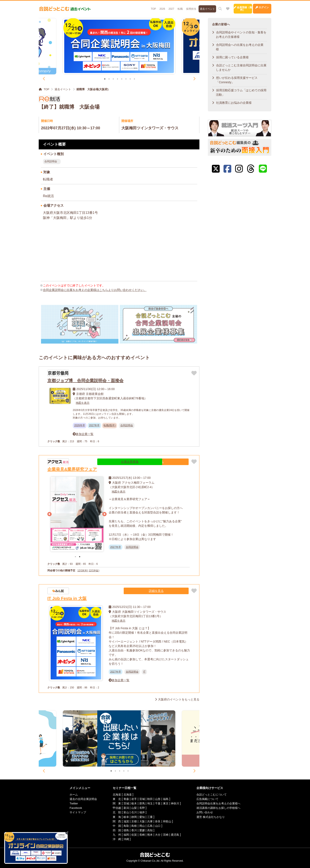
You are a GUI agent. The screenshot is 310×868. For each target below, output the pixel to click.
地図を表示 (83, 403)
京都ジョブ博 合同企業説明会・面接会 (85, 381)
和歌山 (168, 821)
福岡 (125, 834)
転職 (159, 7)
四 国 (115, 830)
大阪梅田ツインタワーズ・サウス (150, 128)
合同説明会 (51, 161)
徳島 (125, 830)
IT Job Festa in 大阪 (67, 598)
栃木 (133, 803)
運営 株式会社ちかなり (213, 817)
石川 (133, 812)
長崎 (141, 834)
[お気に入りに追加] (194, 373)
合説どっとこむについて (214, 794)
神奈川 (176, 803)
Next (194, 79)
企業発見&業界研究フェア (72, 469)
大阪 (141, 821)
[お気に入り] (209, 7)
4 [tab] (117, 79)
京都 (133, 821)
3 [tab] (113, 79)
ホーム (69, 794)
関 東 (115, 803)
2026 (139, 7)
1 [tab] (105, 79)
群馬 (141, 803)
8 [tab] (134, 79)
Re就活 (48, 196)
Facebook (71, 808)
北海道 (115, 794)
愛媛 (141, 830)
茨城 (125, 803)
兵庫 (150, 821)
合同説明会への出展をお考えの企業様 (240, 47)
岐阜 (125, 817)
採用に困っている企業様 (232, 57)
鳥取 (125, 826)
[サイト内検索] (202, 7)
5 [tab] (122, 79)
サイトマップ (74, 812)
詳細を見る (176, 461)
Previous (44, 79)
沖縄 (125, 839)
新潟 (125, 808)
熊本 (150, 834)
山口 (158, 826)
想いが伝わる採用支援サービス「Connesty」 (237, 80)
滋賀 (125, 821)
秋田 (150, 799)
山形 (158, 799)
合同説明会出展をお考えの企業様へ (221, 803)
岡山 (141, 826)
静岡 (133, 817)
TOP (129, 7)
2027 (149, 7)
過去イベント (188, 7)
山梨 (133, 808)
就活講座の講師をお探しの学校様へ (221, 808)
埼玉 (150, 803)
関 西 (115, 821)
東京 (166, 803)
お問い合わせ (207, 812)
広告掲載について (210, 799)
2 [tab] (109, 79)
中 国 (115, 826)
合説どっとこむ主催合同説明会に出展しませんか (241, 68)
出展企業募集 (150, 461)
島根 (133, 826)
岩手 (133, 799)
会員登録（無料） (229, 7)
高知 (150, 830)
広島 (150, 826)
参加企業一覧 (85, 434)
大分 (158, 834)
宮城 (141, 799)
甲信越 (115, 808)
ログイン (257, 7)
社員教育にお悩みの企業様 (234, 103)
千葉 (158, 803)
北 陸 (115, 812)
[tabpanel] (119, 46)
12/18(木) (83, 570)
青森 (125, 799)
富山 (125, 812)
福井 (141, 812)
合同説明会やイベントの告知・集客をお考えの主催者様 (241, 35)
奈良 (158, 821)
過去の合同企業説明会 (80, 799)
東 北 (115, 799)
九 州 (115, 834)
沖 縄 (115, 839)
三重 (150, 817)
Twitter (69, 803)
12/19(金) (94, 570)
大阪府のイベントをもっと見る (179, 699)
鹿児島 (176, 834)
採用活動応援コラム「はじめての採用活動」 (241, 92)
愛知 (141, 817)
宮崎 (166, 834)
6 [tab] (126, 79)
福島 (166, 799)
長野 (141, 808)
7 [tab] (130, 79)
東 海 (115, 817)
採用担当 (171, 7)
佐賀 (133, 834)
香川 (133, 830)
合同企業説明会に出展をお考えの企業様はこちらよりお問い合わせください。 (95, 290)
